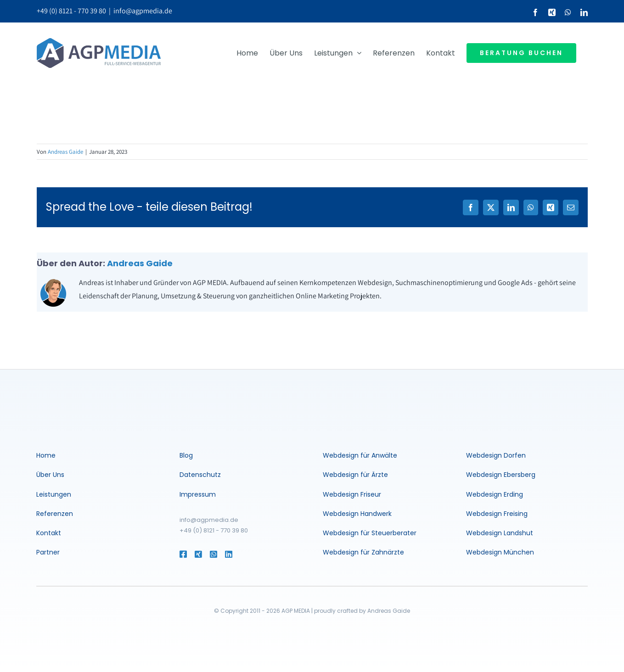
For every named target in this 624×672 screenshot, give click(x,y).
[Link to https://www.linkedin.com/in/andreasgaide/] (242, 554)
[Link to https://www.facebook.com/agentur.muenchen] (183, 554)
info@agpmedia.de (143, 11)
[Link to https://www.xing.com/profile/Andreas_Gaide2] (198, 554)
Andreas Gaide (65, 152)
